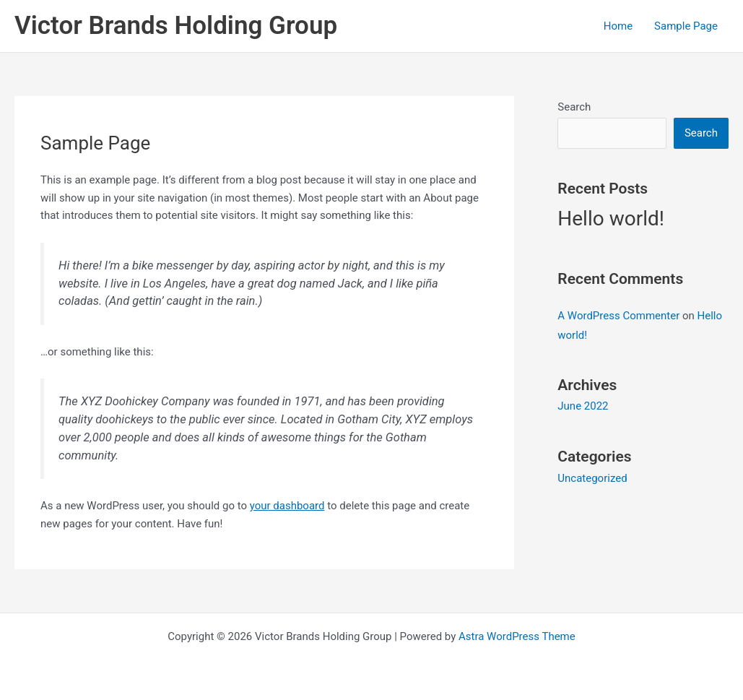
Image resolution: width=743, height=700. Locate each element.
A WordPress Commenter (618, 316)
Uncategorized (592, 478)
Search (574, 107)
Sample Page (686, 26)
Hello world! (611, 219)
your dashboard (287, 506)
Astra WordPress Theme (517, 636)
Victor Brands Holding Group (176, 26)
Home (618, 26)
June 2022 (583, 406)
